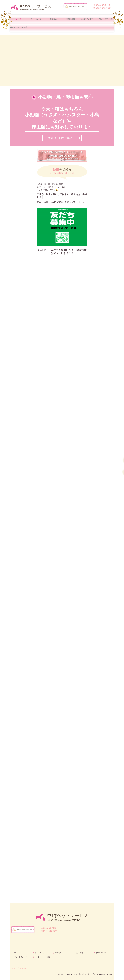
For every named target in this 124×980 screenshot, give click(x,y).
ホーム (19, 19)
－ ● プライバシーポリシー (23, 968)
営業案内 (53, 19)
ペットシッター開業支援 (19, 27)
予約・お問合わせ (105, 19)
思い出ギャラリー (88, 19)
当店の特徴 (71, 19)
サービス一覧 (36, 19)
